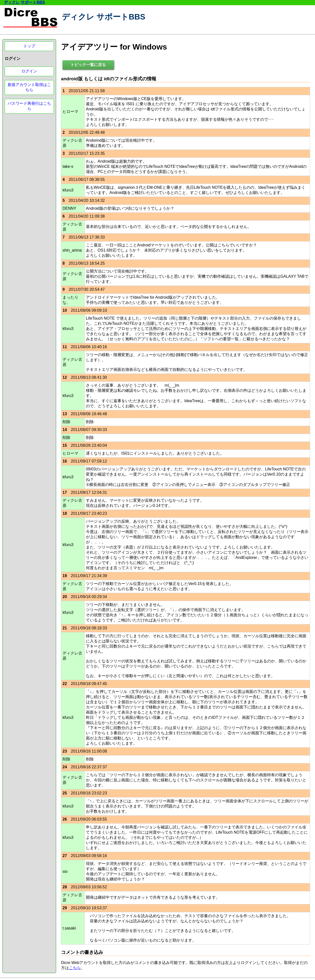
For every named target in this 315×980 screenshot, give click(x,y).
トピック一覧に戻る (88, 65)
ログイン (29, 71)
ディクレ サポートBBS (24, 2)
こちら (75, 968)
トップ (29, 46)
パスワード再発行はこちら (29, 106)
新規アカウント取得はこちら (29, 87)
